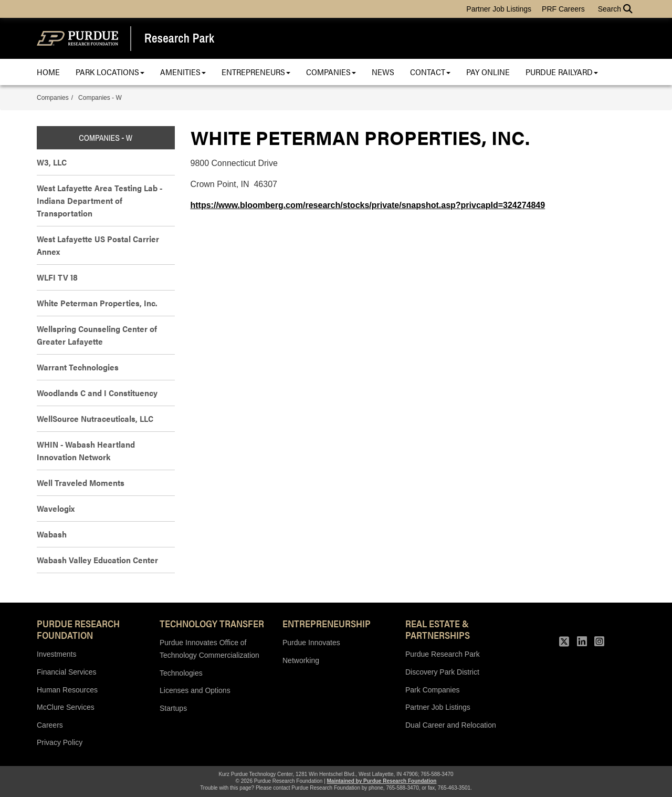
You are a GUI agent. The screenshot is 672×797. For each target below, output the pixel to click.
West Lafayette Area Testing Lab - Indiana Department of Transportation (99, 200)
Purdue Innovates (311, 643)
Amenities (183, 72)
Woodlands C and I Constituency (97, 393)
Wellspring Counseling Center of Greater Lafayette (97, 335)
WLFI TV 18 (57, 277)
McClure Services (66, 707)
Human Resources (67, 690)
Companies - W (100, 98)
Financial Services (67, 672)
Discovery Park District (442, 672)
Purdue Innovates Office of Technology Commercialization (209, 649)
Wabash (52, 534)
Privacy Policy (60, 742)
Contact (430, 72)
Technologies (181, 673)
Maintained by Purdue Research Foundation (382, 781)
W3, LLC (52, 162)
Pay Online (488, 72)
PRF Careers (563, 9)
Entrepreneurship (327, 623)
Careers (50, 725)
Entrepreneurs (256, 72)
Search (615, 9)
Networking (301, 660)
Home (48, 72)
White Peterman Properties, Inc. (97, 303)
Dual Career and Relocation (451, 725)
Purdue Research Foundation (78, 629)
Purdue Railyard (562, 72)
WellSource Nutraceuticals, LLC (95, 418)
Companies (331, 72)
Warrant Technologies (78, 367)
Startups (173, 708)
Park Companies (433, 690)
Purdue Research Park (443, 654)
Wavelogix (56, 508)
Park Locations (110, 72)
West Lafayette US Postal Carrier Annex (98, 245)
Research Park (179, 38)
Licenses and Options (195, 690)
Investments (56, 654)
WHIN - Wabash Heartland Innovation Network (86, 451)
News (383, 72)
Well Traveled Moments (81, 483)
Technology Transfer (212, 623)
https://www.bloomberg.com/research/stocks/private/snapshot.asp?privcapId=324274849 (368, 205)
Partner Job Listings (499, 9)
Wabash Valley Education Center (97, 560)
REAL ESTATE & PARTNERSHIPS (438, 629)
